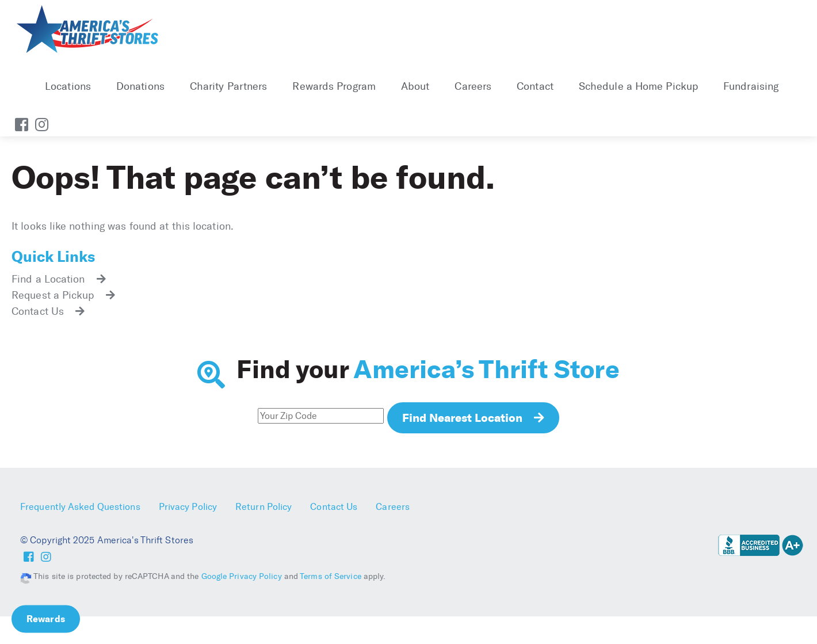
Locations (68, 86)
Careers (473, 86)
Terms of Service (331, 576)
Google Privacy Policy (242, 576)
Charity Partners (229, 86)
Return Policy (264, 507)
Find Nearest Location (462, 418)
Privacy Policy (188, 507)
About (415, 86)
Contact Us (334, 507)
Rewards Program (334, 86)
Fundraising (751, 86)
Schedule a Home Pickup (638, 86)
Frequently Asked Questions (80, 507)
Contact (535, 86)
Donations (140, 86)
